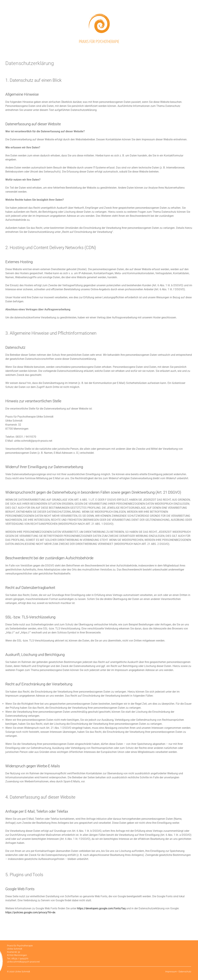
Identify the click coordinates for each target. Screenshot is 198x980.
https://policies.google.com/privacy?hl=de (30, 912)
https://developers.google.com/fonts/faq (101, 908)
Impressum (171, 972)
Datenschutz (185, 972)
